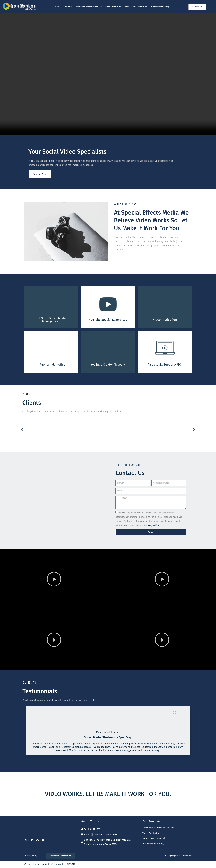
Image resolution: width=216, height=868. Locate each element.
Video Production (113, 7)
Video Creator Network (135, 7)
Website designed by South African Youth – (50, 864)
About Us (67, 7)
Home (58, 7)
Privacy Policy (31, 856)
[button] (22, 430)
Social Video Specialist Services (88, 7)
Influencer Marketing (160, 7)
